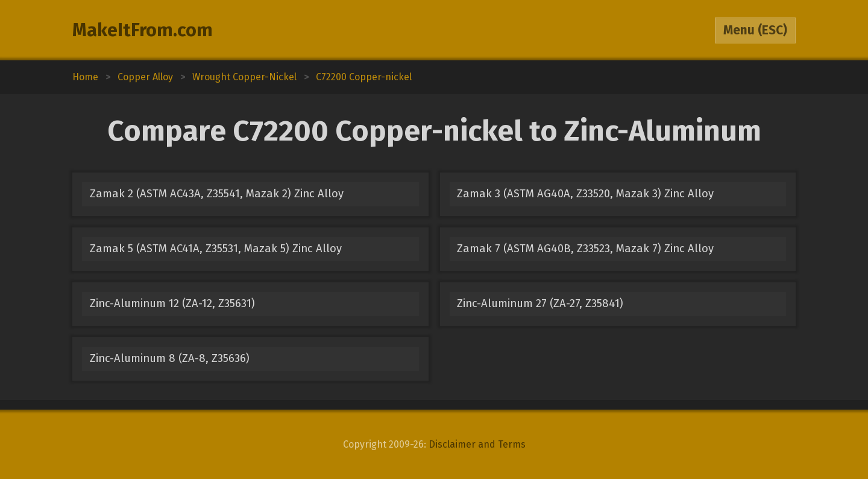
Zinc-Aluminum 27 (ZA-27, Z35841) (540, 303)
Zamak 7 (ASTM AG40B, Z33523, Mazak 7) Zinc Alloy (585, 249)
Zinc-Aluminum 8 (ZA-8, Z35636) (170, 358)
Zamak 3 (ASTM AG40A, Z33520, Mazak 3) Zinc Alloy (585, 194)
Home (85, 77)
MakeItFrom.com (143, 30)
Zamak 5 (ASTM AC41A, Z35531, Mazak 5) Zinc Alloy (216, 249)
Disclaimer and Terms (477, 444)
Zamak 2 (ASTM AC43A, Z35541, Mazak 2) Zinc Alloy (217, 194)
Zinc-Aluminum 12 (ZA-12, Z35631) (172, 303)
